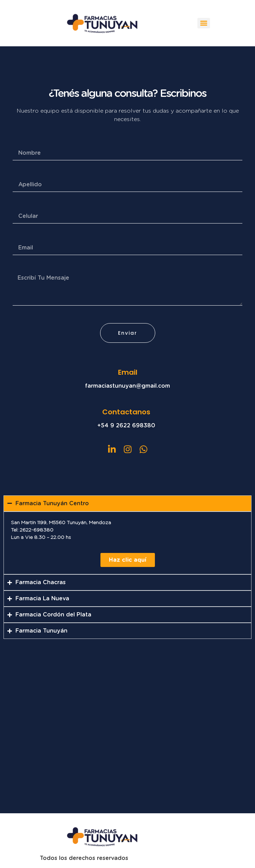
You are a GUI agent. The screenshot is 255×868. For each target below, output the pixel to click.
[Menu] (204, 23)
